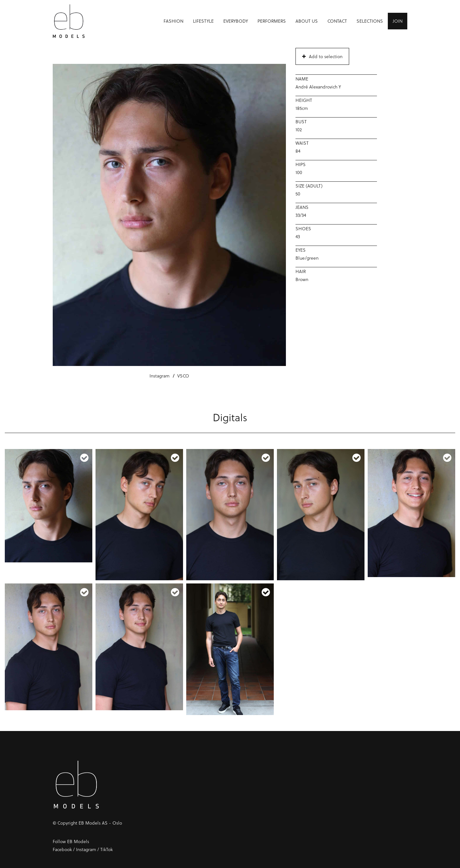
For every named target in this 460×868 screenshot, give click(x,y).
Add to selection (322, 56)
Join (398, 21)
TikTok (107, 849)
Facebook (62, 849)
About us (307, 21)
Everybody (236, 21)
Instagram (160, 376)
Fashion (173, 21)
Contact (337, 21)
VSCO (183, 376)
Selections (370, 21)
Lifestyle (203, 21)
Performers (272, 21)
